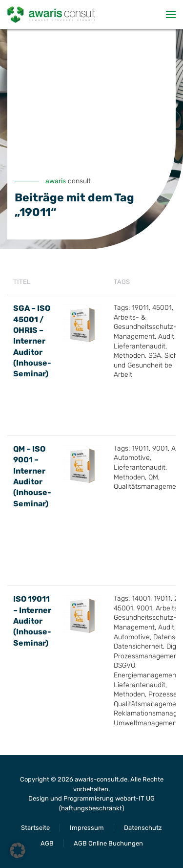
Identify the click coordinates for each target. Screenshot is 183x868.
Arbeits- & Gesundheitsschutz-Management (145, 327)
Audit (166, 336)
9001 (160, 448)
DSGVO (124, 665)
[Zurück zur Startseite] (51, 15)
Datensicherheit (138, 646)
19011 (140, 308)
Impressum (87, 828)
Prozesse (163, 694)
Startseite (35, 828)
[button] (171, 15)
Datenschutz (143, 828)
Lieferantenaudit (140, 346)
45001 (162, 308)
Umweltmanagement (146, 723)
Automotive (132, 458)
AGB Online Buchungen (108, 843)
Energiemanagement (146, 675)
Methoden (129, 356)
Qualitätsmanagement (148, 487)
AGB (47, 843)
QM (153, 477)
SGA (155, 356)
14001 (141, 598)
